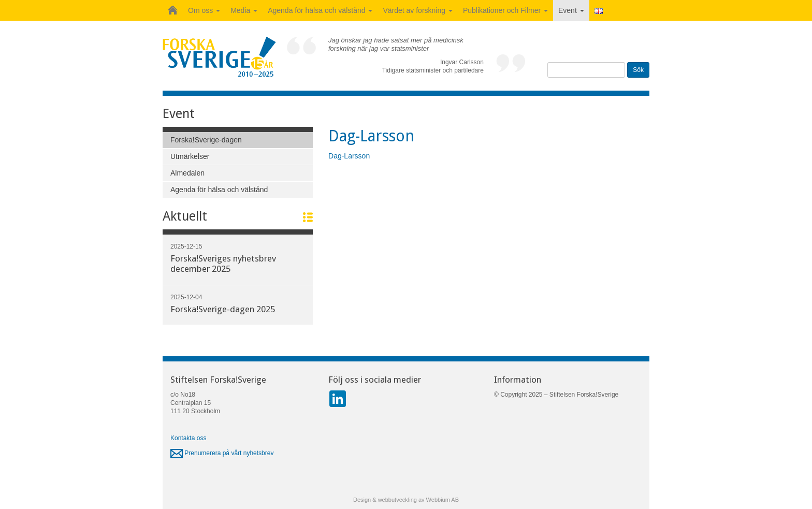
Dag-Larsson (349, 156)
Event (571, 10)
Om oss (204, 10)
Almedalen (187, 173)
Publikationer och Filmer (505, 10)
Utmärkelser (190, 156)
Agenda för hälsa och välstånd (320, 10)
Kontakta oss (188, 438)
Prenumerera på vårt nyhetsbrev (222, 453)
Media (244, 10)
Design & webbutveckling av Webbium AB (406, 500)
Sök (638, 70)
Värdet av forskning (418, 10)
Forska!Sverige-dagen (206, 140)
